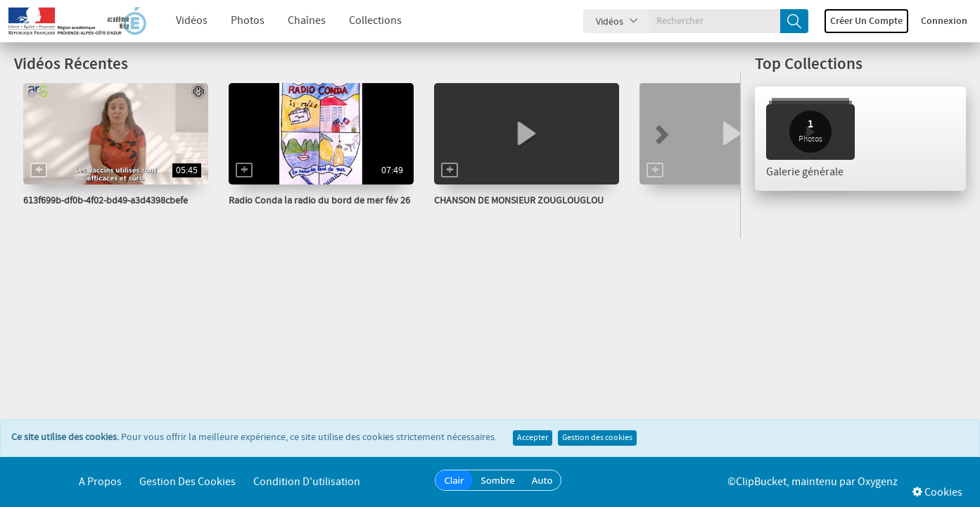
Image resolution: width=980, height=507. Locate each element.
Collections (365, 21)
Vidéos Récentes (71, 64)
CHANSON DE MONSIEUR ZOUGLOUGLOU (519, 201)
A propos (100, 482)
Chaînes (296, 21)
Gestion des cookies (597, 438)
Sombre (498, 480)
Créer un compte (866, 21)
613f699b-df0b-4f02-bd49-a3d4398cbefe (106, 201)
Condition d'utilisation (307, 482)
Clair (454, 480)
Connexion (944, 21)
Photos (237, 21)
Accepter (533, 438)
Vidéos (181, 21)
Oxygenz (878, 482)
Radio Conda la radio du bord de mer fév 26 (319, 201)
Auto (542, 480)
